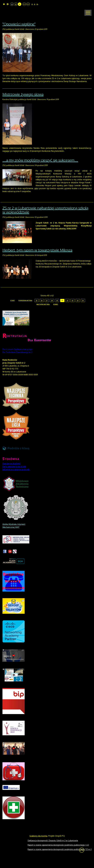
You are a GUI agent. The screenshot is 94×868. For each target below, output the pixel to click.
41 (67, 310)
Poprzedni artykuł (25, 310)
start (13, 310)
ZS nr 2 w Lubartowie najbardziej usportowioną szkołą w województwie (45, 219)
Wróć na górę (82, 859)
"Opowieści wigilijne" (19, 33)
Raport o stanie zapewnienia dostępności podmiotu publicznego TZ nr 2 (60, 859)
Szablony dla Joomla (38, 845)
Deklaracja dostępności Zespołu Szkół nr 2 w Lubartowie (53, 850)
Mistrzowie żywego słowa (23, 104)
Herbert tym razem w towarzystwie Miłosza (37, 259)
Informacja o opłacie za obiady (16, 479)
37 (47, 310)
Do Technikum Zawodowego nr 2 (17, 362)
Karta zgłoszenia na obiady (14, 476)
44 (83, 310)
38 (52, 310)
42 (73, 310)
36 (42, 310)
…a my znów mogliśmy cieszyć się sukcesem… (40, 169)
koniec (56, 314)
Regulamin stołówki (11, 473)
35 (37, 310)
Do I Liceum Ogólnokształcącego (17, 359)
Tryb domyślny (4, 4)
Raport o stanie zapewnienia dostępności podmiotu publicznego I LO (58, 854)
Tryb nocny (8, 4)
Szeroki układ (28, 4)
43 (78, 310)
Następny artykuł (43, 314)
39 (57, 310)
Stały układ (24, 4)
